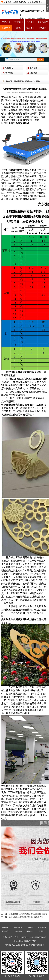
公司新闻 (34, 68)
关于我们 (18, 22)
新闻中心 (6, 28)
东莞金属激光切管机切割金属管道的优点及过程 (28, 914)
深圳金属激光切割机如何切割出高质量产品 (26, 917)
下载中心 (18, 28)
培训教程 (34, 73)
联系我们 (43, 28)
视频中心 (31, 28)
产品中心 (31, 22)
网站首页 (6, 22)
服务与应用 (43, 22)
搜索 (41, 60)
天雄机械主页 (18, 81)
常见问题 (9, 73)
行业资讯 (9, 68)
